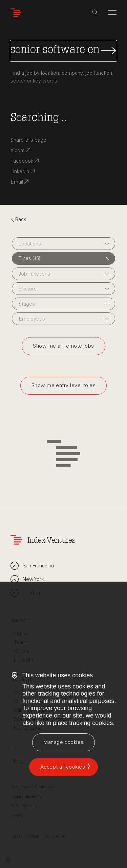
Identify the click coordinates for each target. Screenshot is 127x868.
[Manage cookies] (63, 742)
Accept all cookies (63, 767)
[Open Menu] (112, 13)
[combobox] (63, 244)
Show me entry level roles (63, 385)
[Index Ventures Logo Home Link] (17, 13)
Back (18, 219)
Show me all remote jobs (63, 346)
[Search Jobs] (63, 51)
